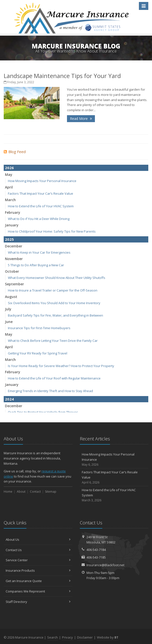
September (14, 284)
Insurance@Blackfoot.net (105, 565)
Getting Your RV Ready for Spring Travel (38, 353)
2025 (9, 239)
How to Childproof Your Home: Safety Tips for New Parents (52, 231)
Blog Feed (15, 152)
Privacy (67, 637)
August (11, 297)
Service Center (38, 560)
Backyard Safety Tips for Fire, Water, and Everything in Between (55, 315)
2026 (9, 168)
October (12, 271)
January (12, 225)
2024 (9, 399)
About (21, 492)
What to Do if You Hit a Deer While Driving (39, 219)
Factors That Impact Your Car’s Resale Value (41, 193)
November (14, 259)
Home (8, 492)
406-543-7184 (96, 550)
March (10, 200)
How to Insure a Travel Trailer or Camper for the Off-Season (53, 290)
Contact (35, 492)
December (14, 246)
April (9, 187)
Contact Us (38, 550)
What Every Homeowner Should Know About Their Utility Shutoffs (57, 278)
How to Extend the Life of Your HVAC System (41, 206)
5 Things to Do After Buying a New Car (36, 265)
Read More (81, 119)
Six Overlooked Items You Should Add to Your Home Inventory (54, 303)
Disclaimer (85, 637)
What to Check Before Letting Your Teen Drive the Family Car (53, 341)
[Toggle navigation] (144, 6)
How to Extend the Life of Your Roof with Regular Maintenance (54, 378)
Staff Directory (38, 602)
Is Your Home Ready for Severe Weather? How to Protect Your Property (61, 366)
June (9, 322)
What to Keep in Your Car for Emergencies (39, 252)
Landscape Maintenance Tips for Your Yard (62, 76)
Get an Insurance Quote (38, 581)
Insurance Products (38, 570)
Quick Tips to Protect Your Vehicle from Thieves (43, 412)
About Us (38, 539)
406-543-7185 (96, 557)
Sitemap (51, 492)
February (13, 212)
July (8, 309)
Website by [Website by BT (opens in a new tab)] (108, 637)
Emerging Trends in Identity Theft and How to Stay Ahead (50, 391)
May (9, 174)
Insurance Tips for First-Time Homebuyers (39, 328)
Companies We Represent (38, 591)
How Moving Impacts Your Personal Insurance (42, 181)
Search (53, 637)
